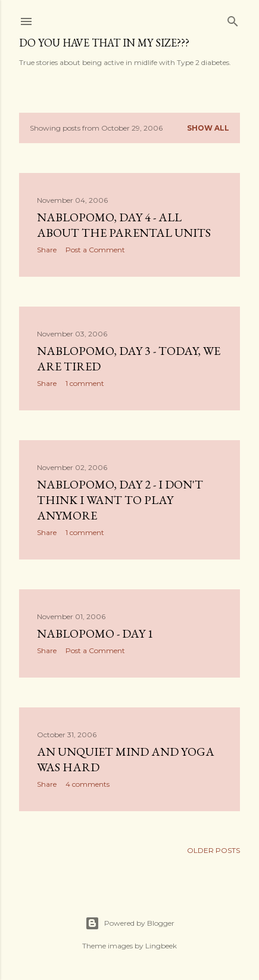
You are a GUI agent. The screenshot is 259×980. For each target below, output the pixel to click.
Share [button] (47, 250)
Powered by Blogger (130, 923)
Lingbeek (161, 946)
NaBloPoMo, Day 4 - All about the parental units (124, 225)
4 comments (88, 784)
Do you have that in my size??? (104, 43)
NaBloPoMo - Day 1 (95, 633)
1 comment (85, 383)
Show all (208, 128)
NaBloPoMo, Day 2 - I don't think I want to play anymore (120, 500)
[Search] (233, 19)
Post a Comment (95, 250)
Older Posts (213, 850)
